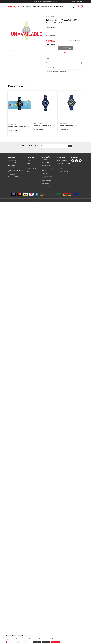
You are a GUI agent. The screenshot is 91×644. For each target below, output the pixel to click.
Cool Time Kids (12, 124)
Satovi (28, 12)
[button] (82, 7)
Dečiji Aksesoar (22, 12)
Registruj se (80, 2)
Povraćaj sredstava (47, 180)
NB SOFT (50, 200)
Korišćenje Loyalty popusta (63, 163)
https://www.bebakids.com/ (39, 200)
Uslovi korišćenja (46, 165)
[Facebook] (73, 161)
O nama (29, 163)
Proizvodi (16, 12)
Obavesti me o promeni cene (75, 40)
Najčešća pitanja (46, 163)
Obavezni (10, 642)
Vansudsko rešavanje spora (47, 177)
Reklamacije (45, 173)
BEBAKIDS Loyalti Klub (62, 161)
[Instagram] (76, 161)
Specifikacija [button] (64, 67)
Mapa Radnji (60, 169)
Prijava (73, 2)
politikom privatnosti (54, 150)
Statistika (22, 642)
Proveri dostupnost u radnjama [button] (64, 72)
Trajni (16, 642)
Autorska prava (31, 166)
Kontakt (29, 171)
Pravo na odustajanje (47, 168)
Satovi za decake (34, 12)
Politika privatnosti (32, 169)
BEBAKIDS (10, 12)
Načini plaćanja (46, 183)
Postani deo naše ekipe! (62, 171)
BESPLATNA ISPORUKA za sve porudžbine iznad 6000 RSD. (46, 2)
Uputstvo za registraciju (48, 186)
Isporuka (44, 171)
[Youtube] (80, 161)
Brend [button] (64, 63)
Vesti (28, 161)
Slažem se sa (51, 150)
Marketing (30, 642)
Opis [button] (64, 59)
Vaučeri (59, 166)
